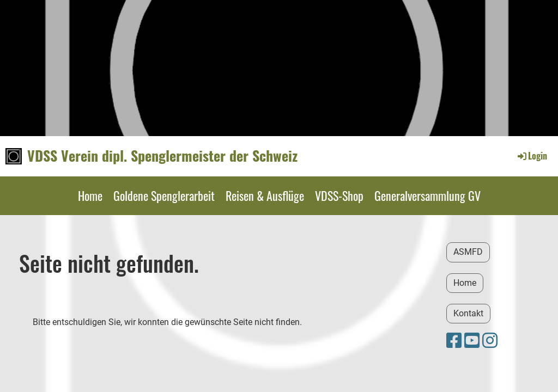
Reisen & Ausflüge (265, 195)
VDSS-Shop (339, 195)
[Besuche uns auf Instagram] (490, 341)
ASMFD (468, 252)
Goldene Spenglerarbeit (164, 195)
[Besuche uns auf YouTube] (472, 341)
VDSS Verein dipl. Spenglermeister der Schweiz (162, 156)
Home (90, 195)
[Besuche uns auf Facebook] (454, 341)
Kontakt (468, 313)
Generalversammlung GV (427, 195)
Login (532, 156)
